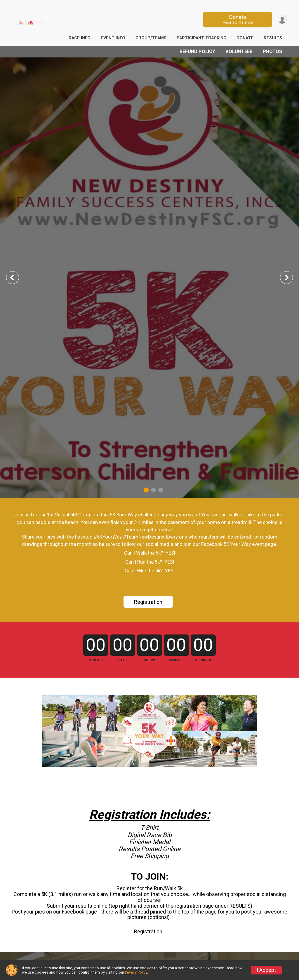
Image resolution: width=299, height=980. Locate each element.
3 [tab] (161, 490)
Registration (148, 602)
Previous (17, 277)
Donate (236, 19)
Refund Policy (197, 51)
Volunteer (239, 51)
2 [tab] (153, 490)
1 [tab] (146, 490)
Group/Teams (151, 38)
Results (273, 38)
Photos (272, 51)
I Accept (266, 970)
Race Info (80, 38)
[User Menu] (281, 19)
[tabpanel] (149, 278)
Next (291, 277)
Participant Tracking (201, 38)
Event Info (113, 38)
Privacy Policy (136, 972)
